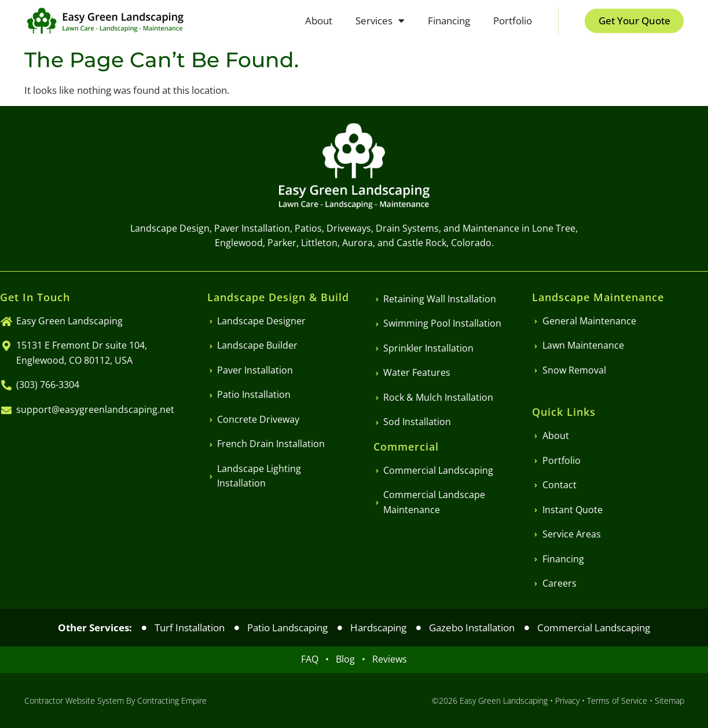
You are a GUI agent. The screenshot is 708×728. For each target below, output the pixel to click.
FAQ (313, 659)
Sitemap (670, 700)
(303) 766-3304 (48, 385)
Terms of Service (617, 700)
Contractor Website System (74, 700)
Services (379, 21)
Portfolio (512, 21)
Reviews (390, 659)
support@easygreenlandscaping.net (95, 409)
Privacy (567, 700)
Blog (349, 659)
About (318, 21)
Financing (448, 21)
